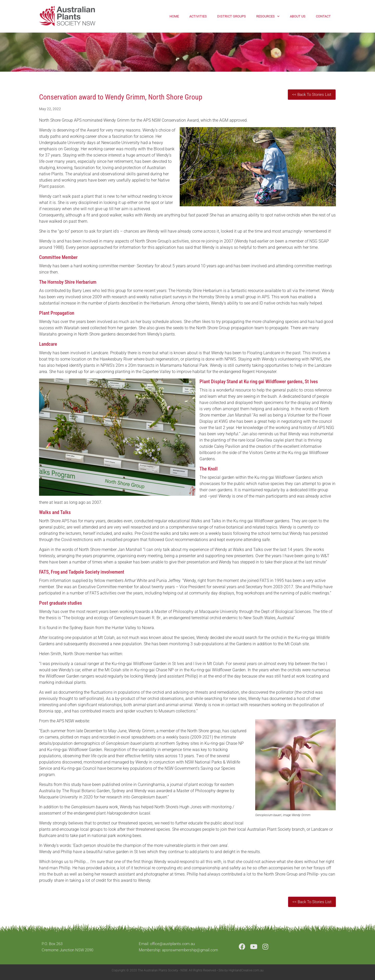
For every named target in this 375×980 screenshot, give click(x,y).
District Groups (232, 16)
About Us (298, 16)
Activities (198, 16)
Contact (323, 16)
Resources (268, 16)
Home (174, 16)
